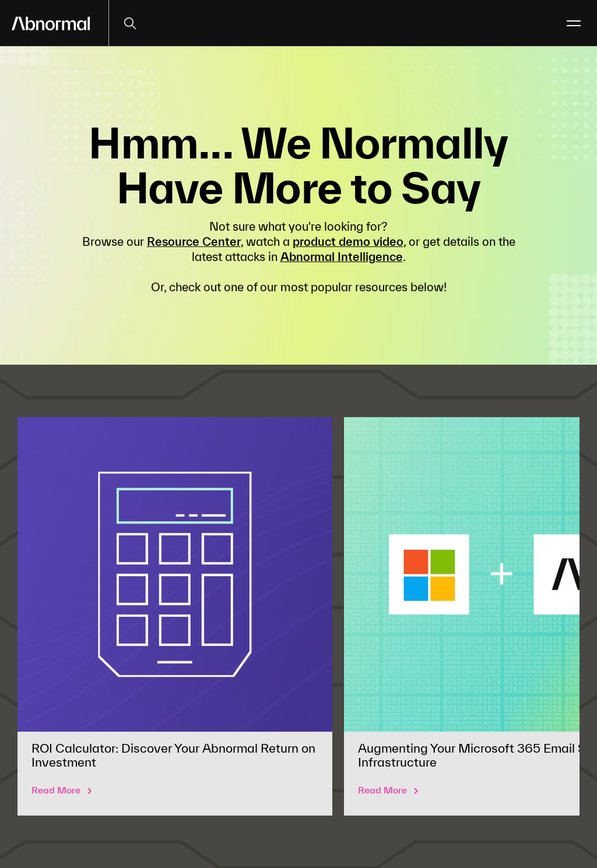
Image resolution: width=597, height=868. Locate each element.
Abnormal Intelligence (342, 257)
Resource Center (194, 241)
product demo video (348, 241)
